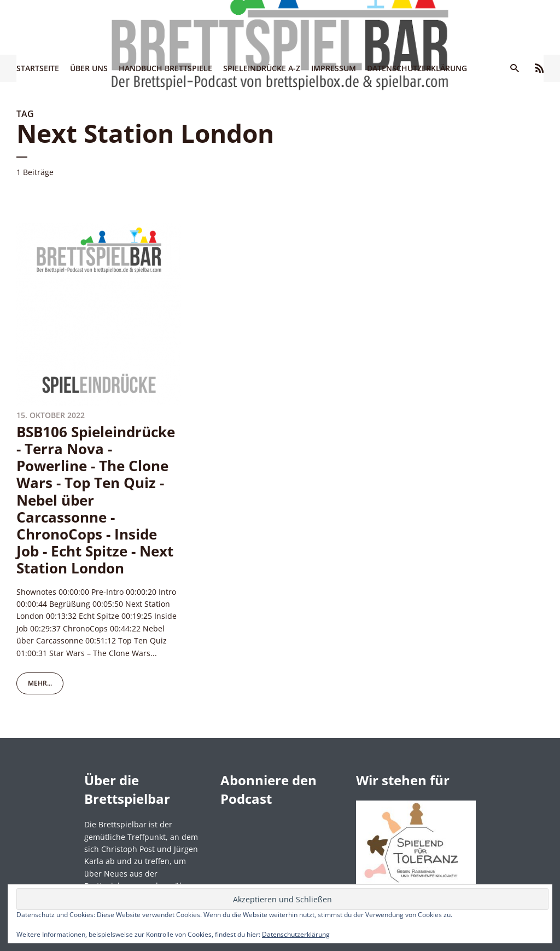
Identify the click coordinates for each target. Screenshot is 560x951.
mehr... (40, 683)
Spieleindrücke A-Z (262, 68)
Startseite (38, 68)
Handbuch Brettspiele (165, 68)
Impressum (334, 68)
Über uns (89, 68)
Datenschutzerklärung (417, 68)
